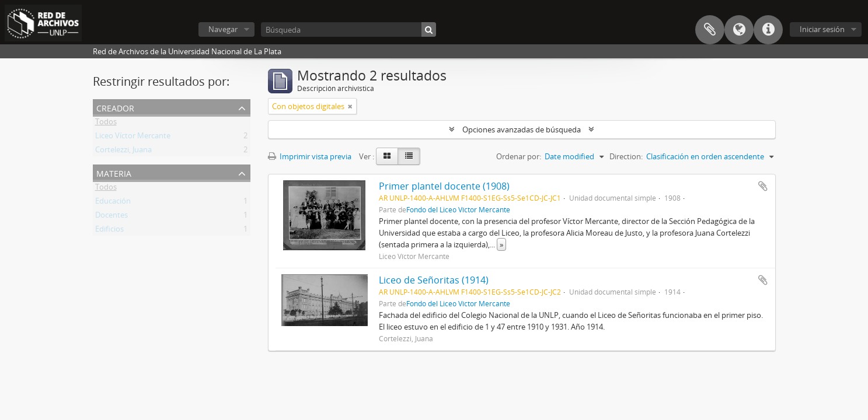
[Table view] (409, 156)
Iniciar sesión (822, 29)
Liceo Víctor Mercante (133, 138)
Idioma (739, 30)
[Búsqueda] (348, 29)
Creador (115, 107)
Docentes (111, 217)
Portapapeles (710, 30)
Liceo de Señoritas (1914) (434, 280)
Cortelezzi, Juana (123, 152)
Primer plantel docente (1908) (444, 186)
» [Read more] (501, 244)
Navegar (223, 29)
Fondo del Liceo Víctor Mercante (458, 209)
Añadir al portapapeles (763, 186)
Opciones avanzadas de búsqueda (522, 129)
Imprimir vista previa (310, 156)
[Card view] (387, 156)
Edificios (109, 231)
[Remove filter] (350, 106)
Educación (113, 203)
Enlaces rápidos (768, 30)
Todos (106, 124)
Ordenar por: (519, 156)
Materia (114, 172)
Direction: (626, 156)
